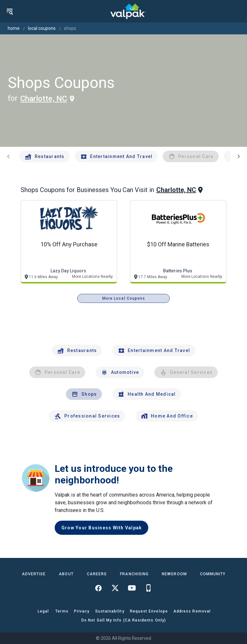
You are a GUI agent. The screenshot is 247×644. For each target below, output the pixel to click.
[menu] (10, 11)
